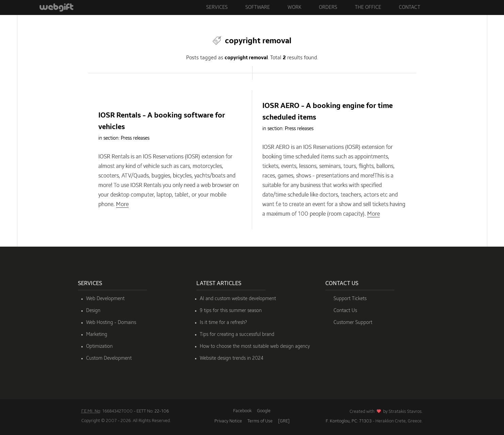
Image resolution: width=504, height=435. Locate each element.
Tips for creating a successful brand (237, 335)
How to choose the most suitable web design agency (255, 346)
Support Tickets (350, 299)
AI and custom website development (238, 299)
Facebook (242, 411)
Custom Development (109, 358)
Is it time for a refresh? (223, 323)
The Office (368, 7)
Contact (410, 7)
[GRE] (284, 421)
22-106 (162, 411)
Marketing (97, 335)
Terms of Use (260, 421)
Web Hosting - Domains (111, 323)
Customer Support (353, 323)
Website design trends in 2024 (232, 358)
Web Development (105, 299)
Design (93, 311)
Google (264, 411)
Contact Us (345, 311)
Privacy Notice (228, 421)
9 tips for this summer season (231, 311)
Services (217, 7)
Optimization (99, 346)
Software (258, 7)
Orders (328, 7)
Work (294, 7)
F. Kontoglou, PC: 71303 (349, 421)
